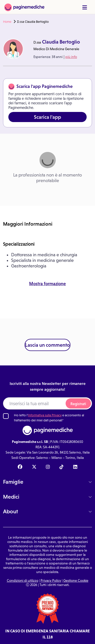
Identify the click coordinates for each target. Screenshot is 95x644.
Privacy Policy (51, 580)
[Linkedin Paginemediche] (75, 467)
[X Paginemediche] (34, 467)
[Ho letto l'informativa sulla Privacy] (6, 416)
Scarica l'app (48, 117)
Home (7, 22)
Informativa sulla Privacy (45, 415)
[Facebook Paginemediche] (20, 467)
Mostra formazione (48, 284)
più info (71, 57)
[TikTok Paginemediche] (62, 467)
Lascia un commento (48, 345)
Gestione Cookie (76, 580)
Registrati (78, 404)
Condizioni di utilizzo (23, 580)
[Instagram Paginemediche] (48, 467)
